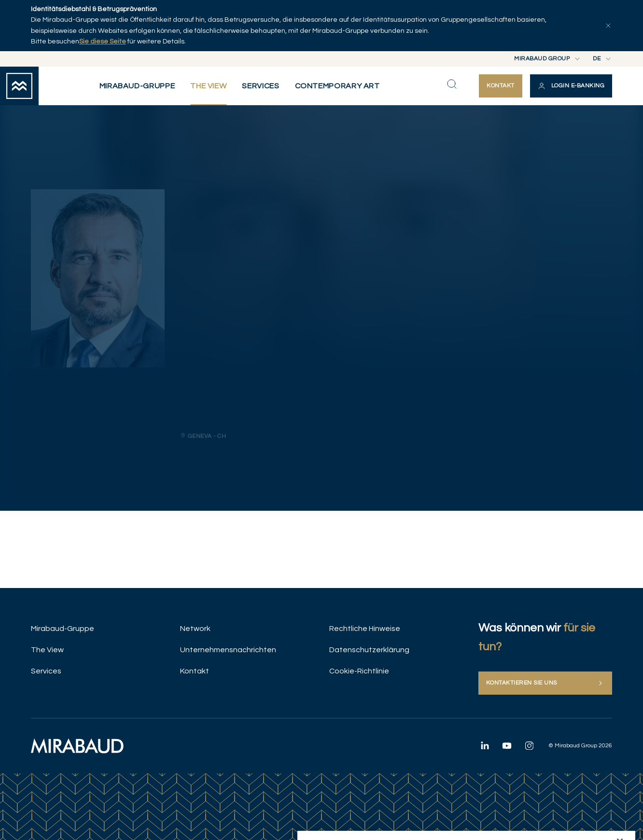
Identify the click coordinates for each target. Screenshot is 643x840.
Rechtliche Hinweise (365, 629)
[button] (571, 86)
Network (195, 629)
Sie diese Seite (103, 42)
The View (47, 650)
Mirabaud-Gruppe (63, 629)
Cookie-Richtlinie (359, 671)
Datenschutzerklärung (369, 650)
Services (46, 671)
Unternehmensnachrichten (228, 650)
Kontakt (195, 671)
